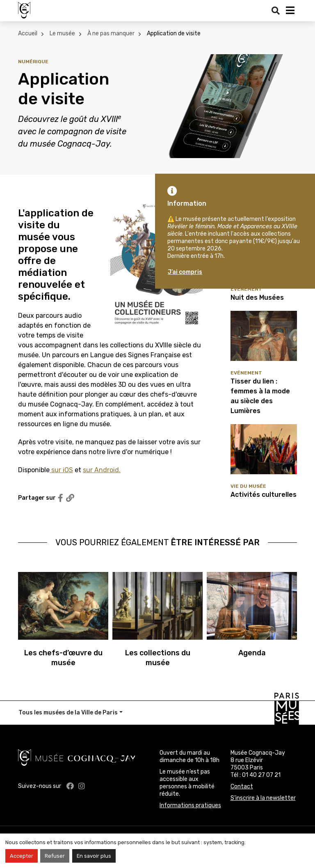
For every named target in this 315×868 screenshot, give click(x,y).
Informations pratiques (190, 805)
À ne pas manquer (111, 33)
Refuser (55, 856)
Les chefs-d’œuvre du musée (63, 658)
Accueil (28, 33)
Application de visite (174, 33)
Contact (242, 786)
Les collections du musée (158, 658)
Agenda (252, 653)
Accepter (22, 856)
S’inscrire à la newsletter (263, 798)
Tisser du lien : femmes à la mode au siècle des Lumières (260, 396)
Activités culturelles (264, 495)
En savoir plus (94, 856)
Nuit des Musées (257, 297)
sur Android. (102, 470)
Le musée (62, 33)
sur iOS (61, 470)
